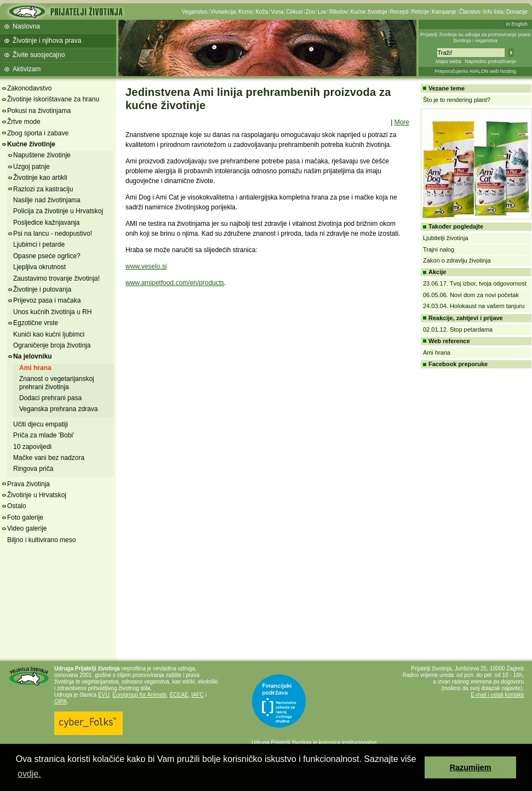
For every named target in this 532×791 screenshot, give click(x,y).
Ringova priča (33, 469)
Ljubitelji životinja (446, 238)
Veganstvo (195, 12)
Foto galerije (25, 517)
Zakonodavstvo (29, 88)
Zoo (310, 12)
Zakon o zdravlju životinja (457, 260)
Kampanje (444, 12)
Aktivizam (27, 69)
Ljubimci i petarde (39, 244)
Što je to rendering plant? (457, 100)
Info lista (493, 12)
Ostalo (17, 506)
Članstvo (470, 12)
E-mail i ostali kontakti (497, 695)
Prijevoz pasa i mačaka (47, 300)
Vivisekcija (223, 12)
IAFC (198, 695)
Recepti (399, 12)
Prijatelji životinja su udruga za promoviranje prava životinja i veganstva (475, 38)
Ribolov (338, 12)
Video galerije (27, 528)
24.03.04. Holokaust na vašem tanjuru (474, 306)
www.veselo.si (146, 266)
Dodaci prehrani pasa (50, 398)
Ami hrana (35, 368)
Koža (262, 12)
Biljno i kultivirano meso (41, 540)
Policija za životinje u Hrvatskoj (58, 211)
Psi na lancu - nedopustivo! (53, 234)
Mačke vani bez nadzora (49, 458)
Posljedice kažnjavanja (46, 223)
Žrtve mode (24, 122)
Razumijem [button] (471, 767)
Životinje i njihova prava (47, 41)
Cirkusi (294, 12)
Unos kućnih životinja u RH (52, 312)
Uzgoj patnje (32, 167)
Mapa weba (448, 61)
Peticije (420, 12)
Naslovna (26, 26)
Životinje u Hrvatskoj (37, 495)
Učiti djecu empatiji (41, 424)
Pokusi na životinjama (39, 111)
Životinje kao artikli (40, 178)
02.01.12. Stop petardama (458, 329)
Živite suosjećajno (39, 55)
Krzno (245, 12)
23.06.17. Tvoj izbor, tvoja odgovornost (475, 283)
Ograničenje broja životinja (52, 345)
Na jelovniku (33, 356)
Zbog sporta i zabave (38, 133)
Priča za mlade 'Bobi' (44, 435)
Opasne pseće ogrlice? (47, 256)
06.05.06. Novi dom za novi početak (471, 295)
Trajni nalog (439, 249)
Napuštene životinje (42, 155)
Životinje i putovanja (42, 289)
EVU (104, 695)
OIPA (61, 701)
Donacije (517, 12)
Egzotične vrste (36, 323)
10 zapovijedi (32, 447)
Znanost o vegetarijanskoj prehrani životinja (57, 383)
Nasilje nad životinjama (47, 200)
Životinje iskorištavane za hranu (53, 99)
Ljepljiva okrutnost (39, 267)
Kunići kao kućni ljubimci (49, 334)
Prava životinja (28, 484)
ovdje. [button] (29, 774)
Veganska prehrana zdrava (58, 409)
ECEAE (179, 695)
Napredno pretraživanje (490, 61)
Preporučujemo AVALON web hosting (475, 71)
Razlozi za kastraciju (43, 189)
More (402, 122)
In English (517, 24)
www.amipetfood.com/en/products (175, 283)
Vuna (277, 12)
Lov (322, 12)
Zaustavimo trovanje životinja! (56, 278)
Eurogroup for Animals (139, 695)
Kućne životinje (368, 12)
